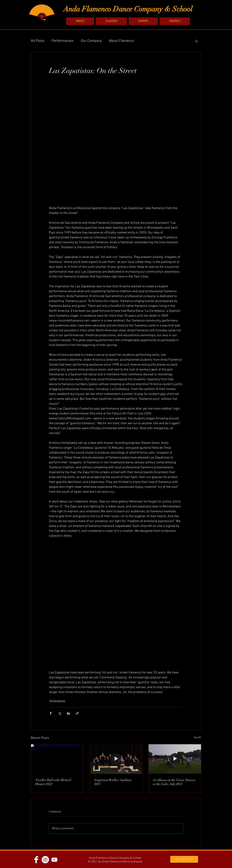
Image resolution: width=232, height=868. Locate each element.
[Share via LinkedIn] (68, 713)
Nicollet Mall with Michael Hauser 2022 (53, 782)
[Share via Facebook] (51, 713)
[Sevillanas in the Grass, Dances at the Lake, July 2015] (175, 759)
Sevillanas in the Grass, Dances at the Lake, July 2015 (174, 782)
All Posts (38, 41)
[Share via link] (77, 713)
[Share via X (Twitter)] (60, 713)
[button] (80, 21)
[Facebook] (36, 860)
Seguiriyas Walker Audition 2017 (113, 782)
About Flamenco (121, 41)
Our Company (91, 41)
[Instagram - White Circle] (45, 860)
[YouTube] (54, 860)
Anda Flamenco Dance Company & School (128, 9)
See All (197, 737)
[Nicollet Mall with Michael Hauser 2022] (57, 759)
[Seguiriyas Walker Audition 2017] (116, 759)
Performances (63, 41)
